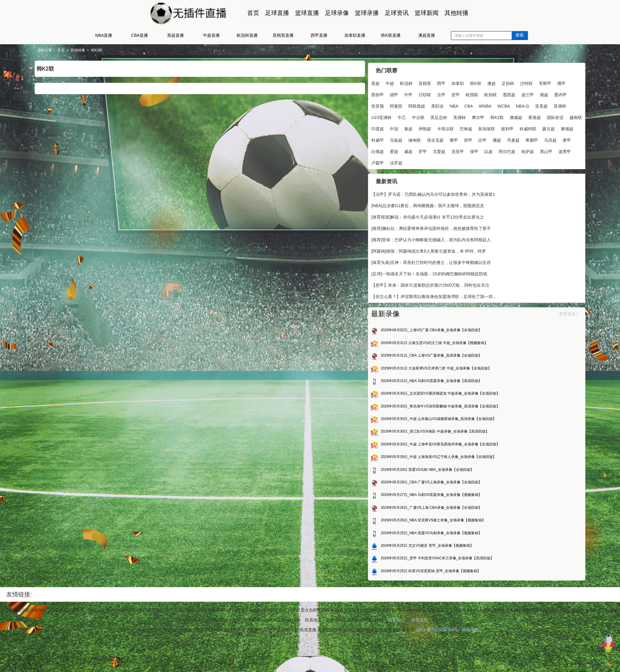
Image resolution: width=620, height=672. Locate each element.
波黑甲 (424, 184)
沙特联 (364, 93)
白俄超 (397, 172)
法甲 (479, 93)
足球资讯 (394, 13)
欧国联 (364, 104)
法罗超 (461, 184)
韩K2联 (166, 50)
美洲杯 (464, 127)
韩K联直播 (391, 35)
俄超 (436, 104)
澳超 (477, 81)
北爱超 (458, 172)
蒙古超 (469, 149)
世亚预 (471, 104)
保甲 (493, 172)
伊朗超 (489, 138)
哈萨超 (387, 184)
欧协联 (382, 104)
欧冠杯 (393, 81)
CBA (418, 115)
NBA (403, 115)
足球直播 (274, 13)
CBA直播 (140, 35)
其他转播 (453, 13)
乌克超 (364, 172)
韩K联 (462, 81)
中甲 (446, 93)
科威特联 (448, 149)
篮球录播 (364, 13)
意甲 (493, 93)
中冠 (459, 138)
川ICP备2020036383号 (437, 663)
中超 (376, 81)
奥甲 (380, 172)
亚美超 (491, 115)
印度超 (442, 138)
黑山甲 (405, 184)
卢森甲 (442, 184)
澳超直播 (427, 35)
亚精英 (411, 81)
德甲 (432, 93)
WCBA (453, 115)
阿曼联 (489, 104)
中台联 (423, 127)
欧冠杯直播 (247, 35)
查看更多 (498, 339)
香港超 (382, 138)
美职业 (387, 115)
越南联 (424, 138)
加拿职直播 (355, 35)
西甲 (427, 81)
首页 (250, 13)
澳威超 (364, 138)
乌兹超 (364, 161)
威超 (427, 172)
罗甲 (442, 172)
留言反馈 (420, 653)
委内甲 (452, 104)
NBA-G (472, 115)
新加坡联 (407, 149)
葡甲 (422, 161)
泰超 (473, 138)
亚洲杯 (364, 127)
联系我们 (396, 653)
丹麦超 (481, 161)
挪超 (465, 161)
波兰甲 (419, 104)
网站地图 (470, 663)
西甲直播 (319, 35)
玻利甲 (428, 149)
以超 (508, 172)
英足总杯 (444, 127)
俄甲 (399, 93)
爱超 (413, 172)
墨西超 (401, 104)
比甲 (450, 161)
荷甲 (436, 161)
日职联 (462, 93)
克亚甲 (477, 172)
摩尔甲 (483, 127)
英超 (362, 81)
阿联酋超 (366, 115)
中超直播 (211, 35)
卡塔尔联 (366, 149)
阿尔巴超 (366, 184)
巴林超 (387, 149)
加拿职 (444, 81)
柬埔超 (488, 149)
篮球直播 (304, 13)
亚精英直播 (283, 35)
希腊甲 (500, 161)
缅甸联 (382, 161)
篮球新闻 (424, 13)
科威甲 (506, 149)
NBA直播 (104, 35)
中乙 (407, 127)
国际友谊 (403, 138)
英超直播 (175, 35)
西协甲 (415, 93)
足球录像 (334, 13)
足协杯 (494, 81)
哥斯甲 (382, 93)
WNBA (434, 115)
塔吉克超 (403, 161)
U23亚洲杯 (386, 127)
